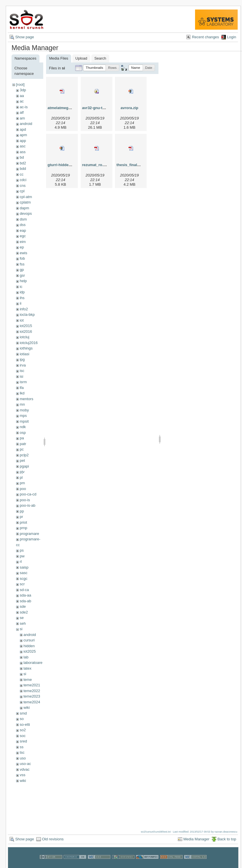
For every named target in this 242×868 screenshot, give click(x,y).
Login (232, 37)
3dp (23, 90)
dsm (23, 219)
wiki (27, 707)
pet (22, 460)
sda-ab (25, 601)
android (26, 124)
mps (23, 416)
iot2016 (26, 332)
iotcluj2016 (29, 343)
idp (22, 292)
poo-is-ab (27, 505)
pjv (22, 472)
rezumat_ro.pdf (96, 165)
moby (24, 410)
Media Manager (196, 839)
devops (26, 213)
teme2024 (32, 702)
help (23, 281)
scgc (23, 579)
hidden (29, 646)
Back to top (227, 839)
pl (21, 477)
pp (22, 511)
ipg (22, 359)
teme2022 (32, 691)
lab (26, 657)
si (21, 629)
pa (22, 438)
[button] (94, 68)
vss (22, 775)
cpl (22, 191)
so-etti (25, 724)
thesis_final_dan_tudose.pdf (142, 165)
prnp (23, 528)
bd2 (23, 163)
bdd (23, 169)
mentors (26, 399)
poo (23, 489)
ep (22, 247)
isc (22, 371)
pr (21, 517)
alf (22, 112)
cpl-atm (26, 197)
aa (22, 96)
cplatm (25, 202)
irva (23, 365)
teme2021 (32, 685)
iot (22, 320)
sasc (23, 573)
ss (21, 747)
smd (23, 713)
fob (22, 258)
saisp (24, 567)
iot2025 (30, 651)
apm (23, 135)
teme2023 (32, 696)
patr (23, 444)
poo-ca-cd (28, 494)
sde (23, 606)
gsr (22, 275)
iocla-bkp (27, 315)
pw (22, 556)
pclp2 (24, 455)
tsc (22, 752)
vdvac (24, 769)
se (22, 618)
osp (23, 433)
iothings (26, 348)
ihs (22, 298)
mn (22, 404)
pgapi (24, 466)
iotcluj (24, 337)
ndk (23, 427)
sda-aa (25, 595)
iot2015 (26, 326)
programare (29, 534)
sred (23, 741)
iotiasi (24, 354)
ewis (23, 253)
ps (22, 550)
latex (27, 668)
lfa (22, 388)
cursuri (29, 640)
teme (28, 680)
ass (22, 152)
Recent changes (205, 37)
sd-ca (24, 590)
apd (23, 129)
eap (23, 230)
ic (21, 287)
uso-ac (25, 764)
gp (22, 270)
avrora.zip (129, 108)
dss (22, 225)
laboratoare (33, 663)
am (22, 118)
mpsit (24, 421)
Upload (81, 58)
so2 (23, 730)
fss (22, 264)
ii (20, 303)
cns (22, 186)
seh (23, 623)
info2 (24, 309)
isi (21, 376)
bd (22, 157)
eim (23, 242)
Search (100, 58)
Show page (25, 37)
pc (22, 449)
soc (22, 736)
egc (23, 236)
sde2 (24, 612)
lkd (22, 393)
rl (21, 562)
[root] (20, 84)
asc (22, 146)
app (23, 141)
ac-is (23, 107)
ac (22, 101)
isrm (23, 382)
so (22, 719)
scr (22, 584)
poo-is (25, 500)
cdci (23, 180)
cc (21, 174)
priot (23, 522)
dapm (24, 208)
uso (23, 758)
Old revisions (53, 839)
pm (22, 483)
